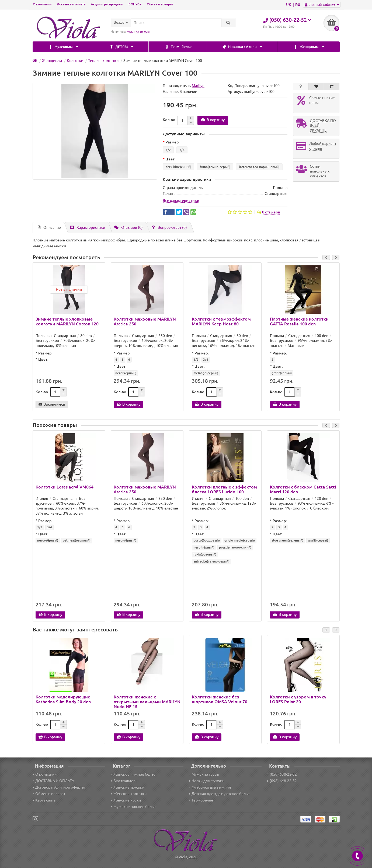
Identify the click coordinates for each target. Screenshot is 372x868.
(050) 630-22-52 (282, 774)
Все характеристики (181, 201)
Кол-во (169, 120)
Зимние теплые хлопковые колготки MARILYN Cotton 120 (67, 321)
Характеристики (88, 227)
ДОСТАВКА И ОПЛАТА (53, 781)
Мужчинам (254, 47)
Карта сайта (44, 800)
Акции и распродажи (107, 4)
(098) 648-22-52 (282, 781)
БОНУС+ (135, 4)
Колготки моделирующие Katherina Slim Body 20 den (63, 699)
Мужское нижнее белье (133, 807)
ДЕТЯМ (312, 47)
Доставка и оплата (71, 4)
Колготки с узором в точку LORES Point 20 (298, 699)
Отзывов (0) (128, 227)
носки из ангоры (138, 31)
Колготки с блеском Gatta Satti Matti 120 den (303, 489)
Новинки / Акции (126, 47)
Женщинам (192, 47)
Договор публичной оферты (59, 787)
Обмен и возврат (160, 4)
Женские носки (126, 800)
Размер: (45, 353)
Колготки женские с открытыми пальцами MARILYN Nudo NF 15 (147, 702)
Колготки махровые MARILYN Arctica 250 (145, 321)
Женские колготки (129, 794)
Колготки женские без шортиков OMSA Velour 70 (220, 699)
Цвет (170, 159)
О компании (42, 4)
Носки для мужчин (207, 781)
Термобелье (61, 47)
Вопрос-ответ (169, 227)
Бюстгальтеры (125, 781)
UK (289, 5)
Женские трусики (128, 787)
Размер (172, 142)
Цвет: (43, 359)
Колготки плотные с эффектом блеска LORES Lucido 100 (224, 489)
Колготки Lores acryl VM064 (65, 487)
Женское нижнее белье (133, 774)
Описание (49, 227)
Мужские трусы (204, 774)
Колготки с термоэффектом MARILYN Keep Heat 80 (221, 321)
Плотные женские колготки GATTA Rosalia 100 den (299, 321)
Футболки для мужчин (210, 787)
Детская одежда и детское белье (219, 794)
